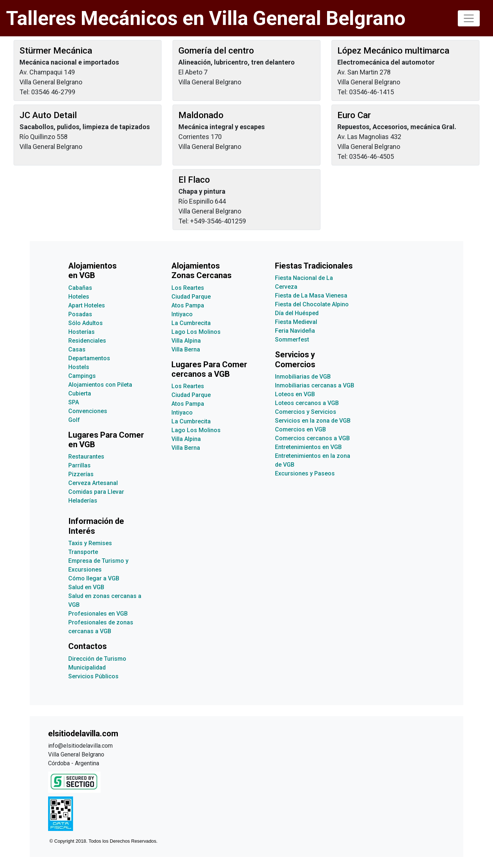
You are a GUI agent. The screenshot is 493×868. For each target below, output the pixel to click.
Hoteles (79, 297)
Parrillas (79, 465)
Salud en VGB (86, 587)
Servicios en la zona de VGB (313, 421)
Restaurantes (86, 457)
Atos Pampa (188, 305)
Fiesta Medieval (296, 322)
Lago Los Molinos (196, 332)
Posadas (80, 314)
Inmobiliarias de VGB (303, 377)
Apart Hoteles (87, 305)
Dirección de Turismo (97, 659)
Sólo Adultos (86, 323)
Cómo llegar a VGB (94, 578)
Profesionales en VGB (98, 614)
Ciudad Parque (191, 297)
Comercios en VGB (300, 429)
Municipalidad (87, 668)
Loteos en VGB (295, 394)
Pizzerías (81, 474)
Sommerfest (292, 340)
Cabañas (80, 288)
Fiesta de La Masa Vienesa (311, 296)
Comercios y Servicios (306, 412)
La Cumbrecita (191, 323)
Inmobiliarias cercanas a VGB (315, 385)
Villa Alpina (186, 341)
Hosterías (81, 332)
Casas (77, 349)
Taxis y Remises (90, 543)
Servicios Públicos (93, 676)
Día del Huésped (297, 313)
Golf (74, 420)
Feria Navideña (295, 331)
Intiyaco (182, 314)
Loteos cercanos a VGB (307, 403)
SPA (74, 402)
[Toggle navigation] (469, 18)
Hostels (79, 367)
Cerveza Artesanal (93, 483)
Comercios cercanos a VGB (312, 438)
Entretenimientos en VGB (308, 447)
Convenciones (88, 411)
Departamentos (89, 358)
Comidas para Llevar (96, 492)
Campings (82, 376)
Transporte (83, 552)
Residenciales (87, 341)
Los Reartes (188, 288)
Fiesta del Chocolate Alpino (312, 304)
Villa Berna (186, 349)
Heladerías (83, 501)
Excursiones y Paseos (305, 473)
